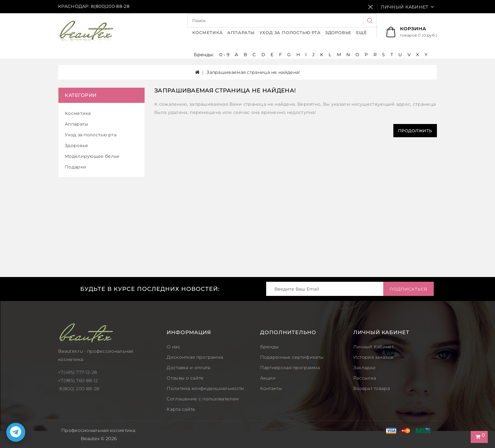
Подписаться (409, 289)
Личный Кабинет (373, 347)
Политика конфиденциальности (205, 388)
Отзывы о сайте (185, 378)
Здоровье (338, 32)
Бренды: (204, 55)
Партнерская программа (290, 368)
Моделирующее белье (92, 156)
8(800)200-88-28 (110, 6)
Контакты (271, 388)
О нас (173, 347)
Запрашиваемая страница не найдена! (253, 72)
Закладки (364, 368)
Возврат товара (372, 388)
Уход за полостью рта (290, 32)
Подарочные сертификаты (292, 357)
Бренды (270, 347)
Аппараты (241, 32)
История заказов (373, 357)
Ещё (362, 32)
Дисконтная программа (195, 357)
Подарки (75, 167)
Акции (268, 378)
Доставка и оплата (188, 368)
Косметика (207, 32)
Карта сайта (181, 409)
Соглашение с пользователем (203, 399)
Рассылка (365, 378)
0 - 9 (225, 55)
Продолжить (415, 131)
